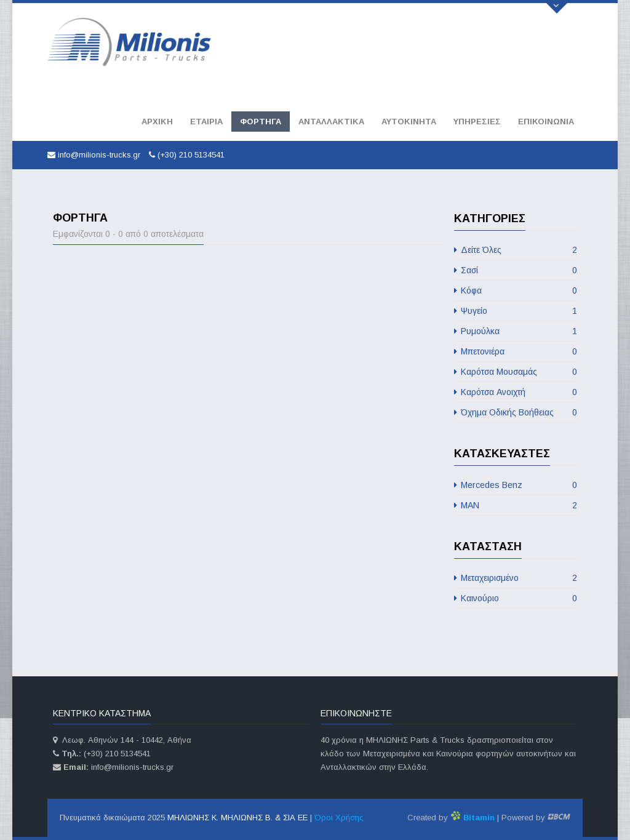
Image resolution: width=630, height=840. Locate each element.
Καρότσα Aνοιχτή (516, 392)
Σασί (516, 270)
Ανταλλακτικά (331, 122)
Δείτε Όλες (516, 250)
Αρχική (157, 122)
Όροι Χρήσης (339, 818)
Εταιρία (206, 122)
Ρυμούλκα (516, 331)
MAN (516, 505)
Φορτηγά (261, 122)
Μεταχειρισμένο (516, 578)
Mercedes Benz (516, 485)
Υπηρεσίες (477, 122)
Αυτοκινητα (409, 122)
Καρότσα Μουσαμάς (516, 372)
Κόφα (516, 290)
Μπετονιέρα (516, 351)
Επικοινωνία (546, 122)
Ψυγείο (516, 311)
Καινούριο (516, 598)
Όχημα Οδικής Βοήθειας (516, 412)
